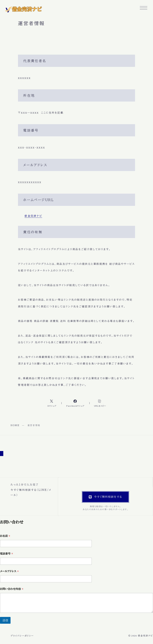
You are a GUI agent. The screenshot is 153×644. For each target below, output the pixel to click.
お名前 (5, 536)
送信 (5, 620)
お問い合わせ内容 (12, 589)
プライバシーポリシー (22, 636)
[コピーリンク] (100, 403)
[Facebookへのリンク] (75, 403)
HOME (15, 425)
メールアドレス (9, 571)
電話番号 (6, 554)
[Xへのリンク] (52, 403)
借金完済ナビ (33, 216)
